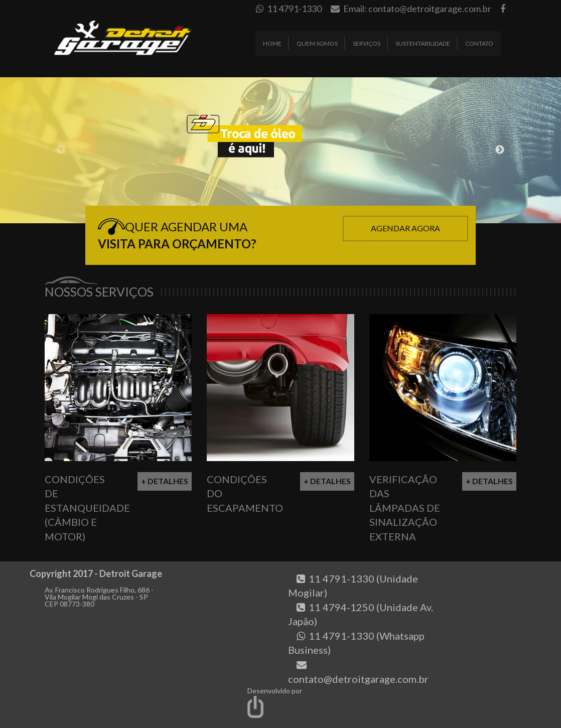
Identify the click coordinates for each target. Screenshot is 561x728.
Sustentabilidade (423, 43)
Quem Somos (317, 43)
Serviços (367, 43)
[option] (280, 150)
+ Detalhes (165, 481)
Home (272, 43)
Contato (479, 43)
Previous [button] (61, 150)
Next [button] (500, 150)
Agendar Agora (405, 228)
